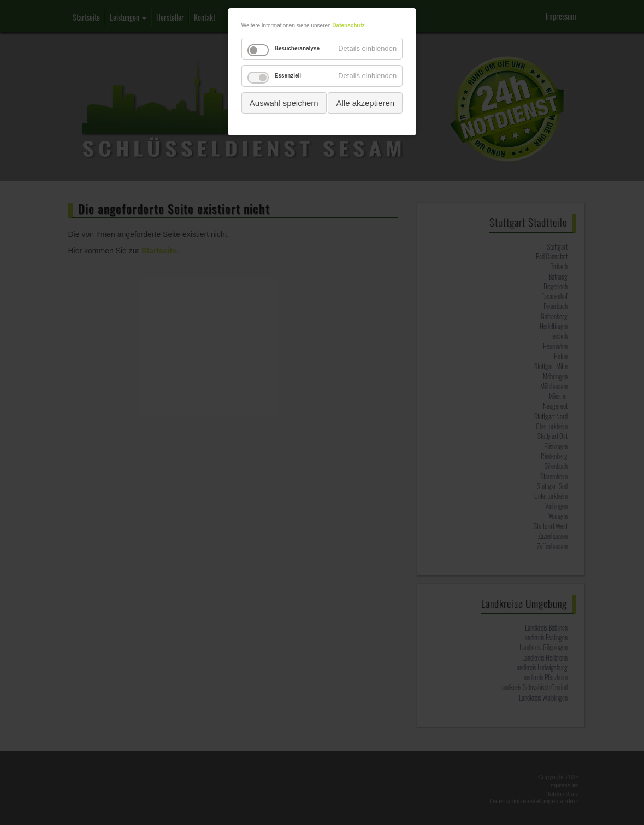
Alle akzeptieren (365, 103)
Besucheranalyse (297, 48)
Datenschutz (348, 25)
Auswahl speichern (284, 103)
